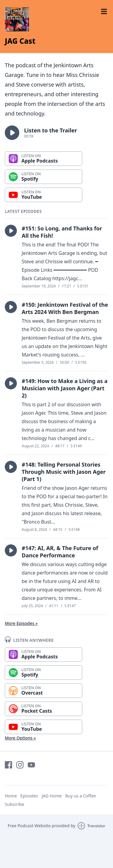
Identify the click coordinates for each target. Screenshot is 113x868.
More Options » (20, 738)
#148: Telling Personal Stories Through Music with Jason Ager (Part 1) (64, 472)
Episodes (29, 796)
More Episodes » (21, 623)
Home (11, 796)
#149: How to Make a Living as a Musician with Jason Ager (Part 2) (65, 388)
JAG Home (52, 796)
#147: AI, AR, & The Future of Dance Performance (60, 552)
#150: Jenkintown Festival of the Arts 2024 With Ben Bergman (65, 308)
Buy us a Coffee (80, 796)
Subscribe (14, 804)
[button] (12, 133)
